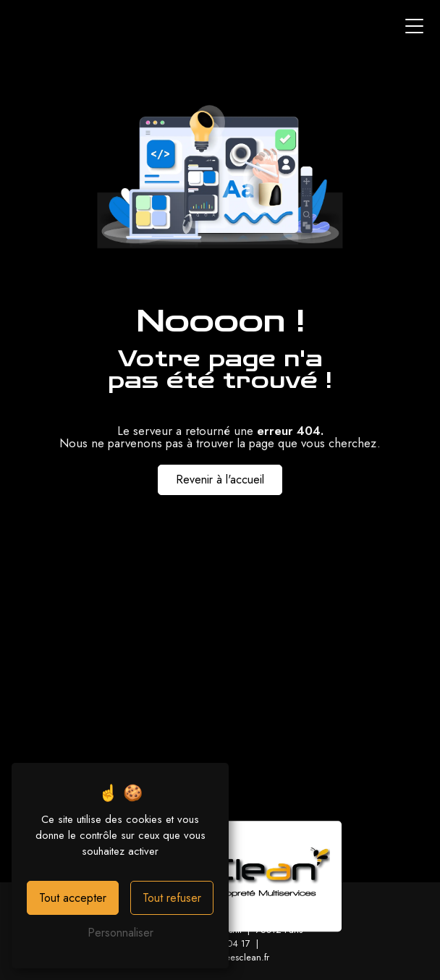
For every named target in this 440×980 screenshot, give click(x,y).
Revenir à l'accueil (220, 480)
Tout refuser (172, 898)
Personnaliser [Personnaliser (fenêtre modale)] (120, 933)
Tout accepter (73, 898)
